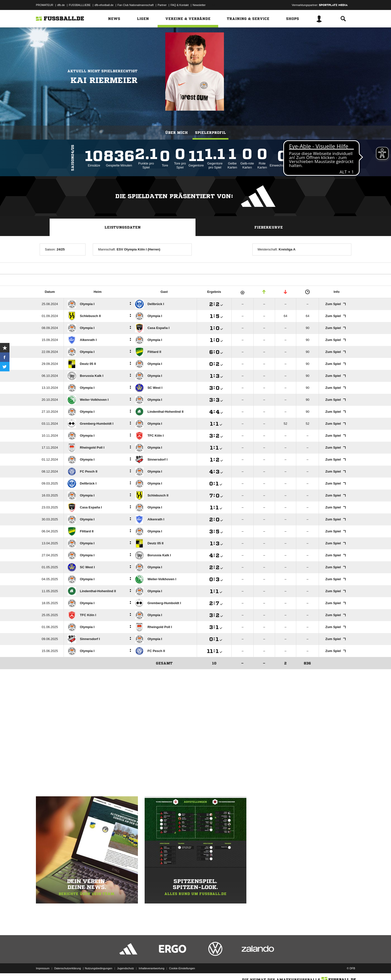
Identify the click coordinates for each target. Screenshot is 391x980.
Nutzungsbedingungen (98, 968)
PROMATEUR (45, 5)
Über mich (176, 133)
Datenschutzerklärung (67, 968)
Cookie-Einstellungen (182, 968)
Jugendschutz (125, 968)
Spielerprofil (210, 133)
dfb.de (61, 5)
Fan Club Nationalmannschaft (136, 5)
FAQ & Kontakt (180, 5)
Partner (162, 5)
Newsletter (199, 5)
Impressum (43, 968)
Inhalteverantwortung (151, 968)
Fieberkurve (269, 227)
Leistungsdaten (123, 227)
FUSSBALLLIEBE (80, 5)
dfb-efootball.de (104, 5)
